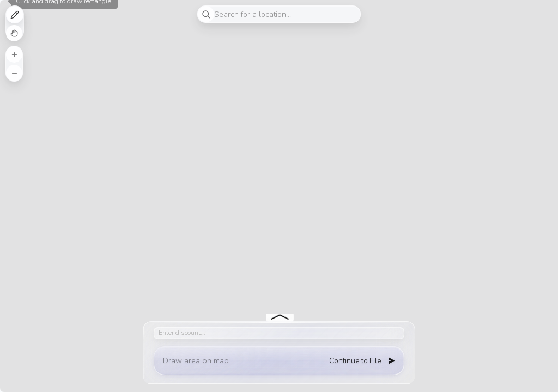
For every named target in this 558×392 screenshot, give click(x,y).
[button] (14, 54)
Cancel (14, 33)
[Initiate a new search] (206, 14)
